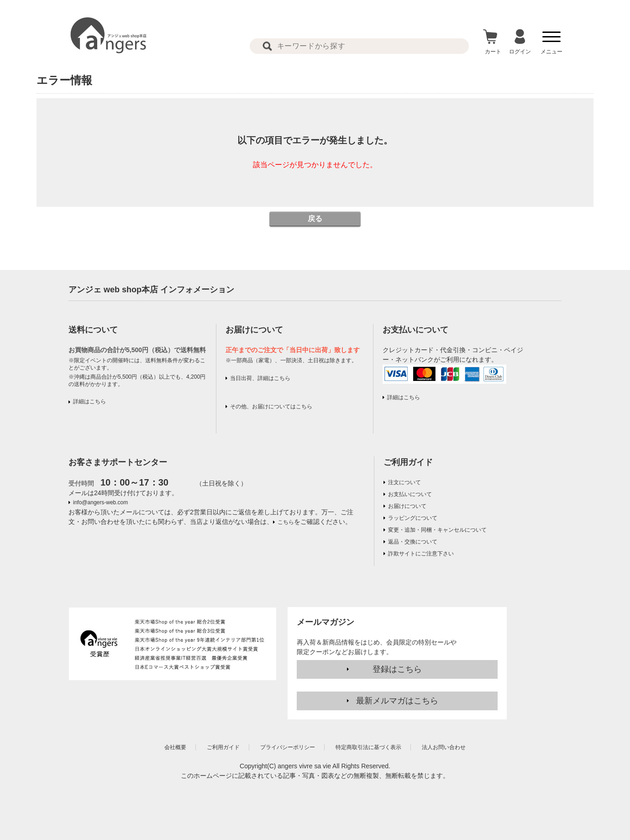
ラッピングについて (413, 518)
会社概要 (175, 747)
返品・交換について (413, 542)
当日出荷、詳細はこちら (260, 378)
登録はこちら (397, 669)
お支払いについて (410, 494)
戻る (315, 219)
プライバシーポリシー (288, 747)
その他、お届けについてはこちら (271, 407)
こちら (286, 522)
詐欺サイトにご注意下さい (421, 554)
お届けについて (407, 506)
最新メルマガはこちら (397, 701)
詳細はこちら (89, 402)
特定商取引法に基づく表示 (368, 747)
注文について (404, 482)
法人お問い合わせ (444, 747)
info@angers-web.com (100, 502)
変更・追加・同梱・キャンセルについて (437, 530)
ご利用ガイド (408, 462)
